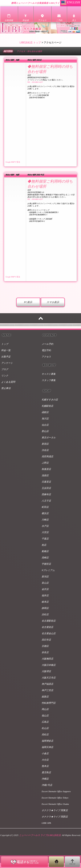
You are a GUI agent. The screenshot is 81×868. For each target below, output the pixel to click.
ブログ (5, 369)
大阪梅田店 (47, 659)
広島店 (45, 722)
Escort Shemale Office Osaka (55, 804)
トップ (5, 344)
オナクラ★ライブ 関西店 (55, 817)
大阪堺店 (46, 671)
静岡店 (45, 608)
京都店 (45, 646)
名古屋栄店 (47, 627)
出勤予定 (6, 357)
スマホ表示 (53, 302)
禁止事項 (6, 388)
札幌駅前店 (47, 406)
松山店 (45, 728)
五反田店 (46, 488)
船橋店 (45, 551)
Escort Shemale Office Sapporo (56, 791)
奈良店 (45, 652)
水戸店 (45, 526)
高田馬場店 (47, 456)
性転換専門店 (49, 703)
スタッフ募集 (49, 380)
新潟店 (45, 576)
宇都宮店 (46, 564)
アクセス (46, 357)
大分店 (45, 760)
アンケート (7, 363)
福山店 (45, 716)
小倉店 (45, 753)
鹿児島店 (46, 772)
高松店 (45, 734)
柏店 (44, 545)
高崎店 (45, 558)
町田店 (45, 507)
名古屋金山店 (49, 633)
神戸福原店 (47, 684)
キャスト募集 (49, 374)
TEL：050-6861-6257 (35, 82)
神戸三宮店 (47, 690)
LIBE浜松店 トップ (30, 43)
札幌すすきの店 (50, 400)
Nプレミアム (48, 570)
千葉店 (45, 539)
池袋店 (45, 475)
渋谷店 (45, 450)
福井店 (45, 595)
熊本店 (45, 766)
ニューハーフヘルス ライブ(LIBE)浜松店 (40, 835)
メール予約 (47, 344)
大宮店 (45, 532)
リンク (5, 376)
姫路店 (45, 697)
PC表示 (28, 302)
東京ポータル (49, 437)
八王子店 (46, 501)
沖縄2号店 (47, 785)
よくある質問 (8, 382)
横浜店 (45, 513)
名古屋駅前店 (49, 621)
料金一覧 (6, 350)
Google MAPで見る (13, 162)
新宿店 (45, 444)
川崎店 (45, 520)
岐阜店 (45, 602)
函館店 (45, 412)
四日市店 (46, 640)
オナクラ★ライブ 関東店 (55, 810)
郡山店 (45, 431)
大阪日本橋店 (49, 665)
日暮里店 (46, 482)
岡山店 (45, 709)
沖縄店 (45, 779)
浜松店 (45, 614)
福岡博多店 (47, 741)
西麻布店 (46, 494)
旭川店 (45, 419)
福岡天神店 (47, 747)
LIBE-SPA (46, 823)
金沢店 (45, 589)
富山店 (45, 583)
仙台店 (45, 425)
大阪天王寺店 (49, 678)
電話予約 (46, 350)
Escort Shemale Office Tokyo (55, 798)
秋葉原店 (46, 469)
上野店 (45, 463)
